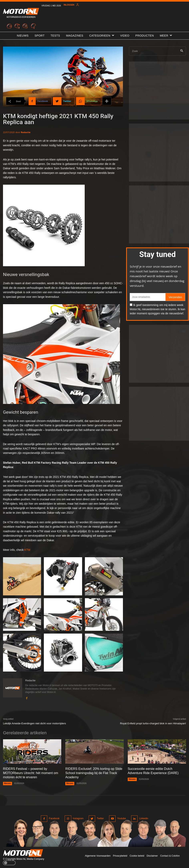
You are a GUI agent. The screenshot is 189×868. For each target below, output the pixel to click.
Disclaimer (152, 856)
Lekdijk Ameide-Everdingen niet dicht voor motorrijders (34, 723)
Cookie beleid (137, 856)
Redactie (26, 132)
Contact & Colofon (170, 856)
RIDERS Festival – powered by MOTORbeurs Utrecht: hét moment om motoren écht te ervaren (31, 773)
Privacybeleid (120, 856)
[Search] (182, 51)
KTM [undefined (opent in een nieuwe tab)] (27, 550)
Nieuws (8, 783)
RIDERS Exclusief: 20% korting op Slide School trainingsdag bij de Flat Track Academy (94, 773)
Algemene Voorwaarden (98, 856)
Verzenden (175, 297)
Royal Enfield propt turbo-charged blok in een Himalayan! (153, 723)
